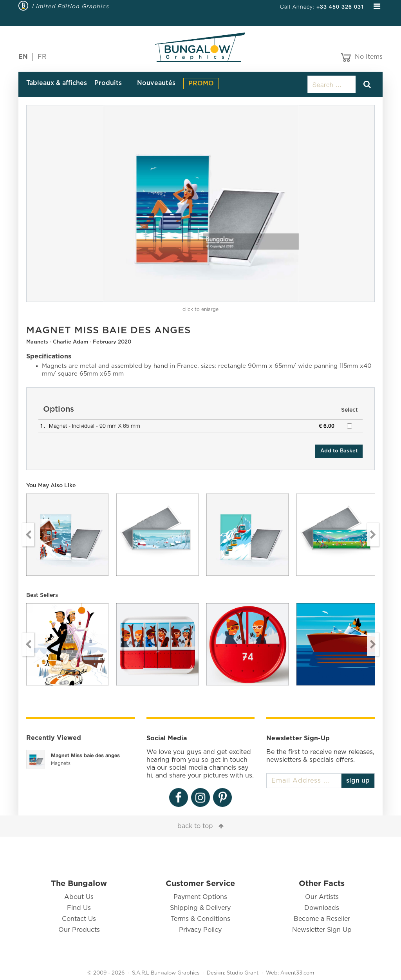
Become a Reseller (322, 919)
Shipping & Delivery (200, 908)
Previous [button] (28, 535)
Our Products (79, 930)
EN (23, 57)
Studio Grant (243, 973)
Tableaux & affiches (57, 83)
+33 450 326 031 (340, 6)
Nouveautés (156, 83)
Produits (108, 83)
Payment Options (200, 897)
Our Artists (322, 897)
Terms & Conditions (200, 919)
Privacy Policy (200, 930)
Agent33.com (297, 973)
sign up (358, 781)
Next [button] (373, 535)
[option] (200, 203)
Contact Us (79, 919)
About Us (79, 897)
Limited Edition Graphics (71, 6)
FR (42, 57)
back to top (195, 826)
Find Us (79, 908)
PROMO (201, 83)
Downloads (322, 908)
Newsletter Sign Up (322, 930)
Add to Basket (339, 451)
